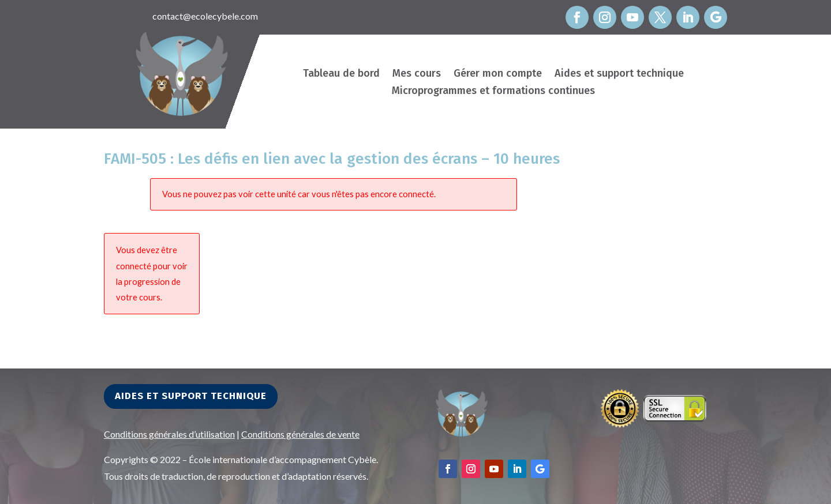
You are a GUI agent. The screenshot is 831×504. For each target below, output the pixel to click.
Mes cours (417, 74)
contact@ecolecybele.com (205, 16)
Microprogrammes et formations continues (493, 92)
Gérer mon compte (498, 74)
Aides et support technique (619, 74)
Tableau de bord (341, 74)
